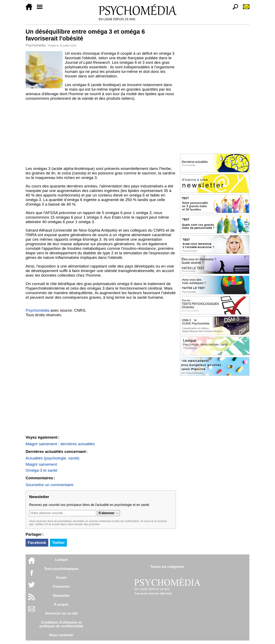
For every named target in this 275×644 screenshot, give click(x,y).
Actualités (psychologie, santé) (52, 458)
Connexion (61, 587)
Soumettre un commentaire (49, 485)
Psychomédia (36, 45)
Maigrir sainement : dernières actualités (60, 444)
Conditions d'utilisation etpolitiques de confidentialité (61, 624)
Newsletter (61, 596)
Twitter (58, 543)
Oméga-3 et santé (41, 470)
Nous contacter (61, 635)
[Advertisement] (101, 134)
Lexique (61, 560)
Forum (61, 578)
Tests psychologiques (61, 569)
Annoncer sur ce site (61, 613)
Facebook (37, 543)
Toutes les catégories (167, 567)
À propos (61, 604)
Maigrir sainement (41, 464)
